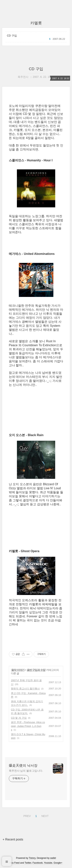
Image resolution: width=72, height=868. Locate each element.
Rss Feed (14, 863)
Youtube (48, 863)
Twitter (28, 863)
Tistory (32, 858)
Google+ (58, 863)
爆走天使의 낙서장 (23, 766)
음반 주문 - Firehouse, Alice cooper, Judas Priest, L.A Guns (28, 726)
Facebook (38, 863)
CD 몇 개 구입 (19, 718)
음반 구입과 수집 (36, 670)
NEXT (45, 815)
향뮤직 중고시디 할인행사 (25, 689)
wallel (53, 858)
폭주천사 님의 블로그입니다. (26, 771)
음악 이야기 (18, 670)
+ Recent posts (13, 839)
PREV (27, 815)
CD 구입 (12, 36)
